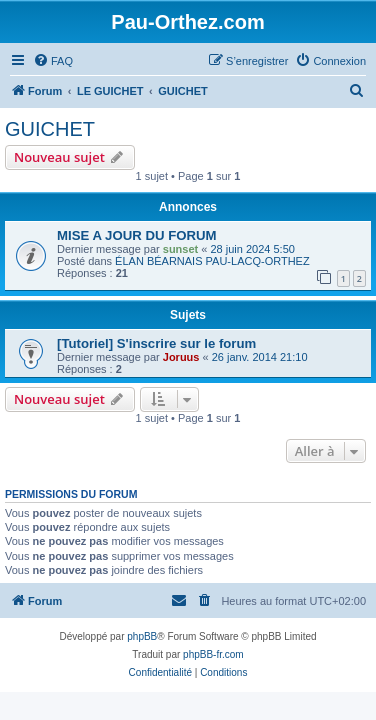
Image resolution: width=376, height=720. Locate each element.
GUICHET (50, 129)
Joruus (181, 357)
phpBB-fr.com (213, 654)
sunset (180, 249)
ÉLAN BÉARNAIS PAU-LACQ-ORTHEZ (212, 261)
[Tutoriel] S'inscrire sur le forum (156, 343)
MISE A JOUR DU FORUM (136, 235)
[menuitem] (53, 61)
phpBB (142, 636)
